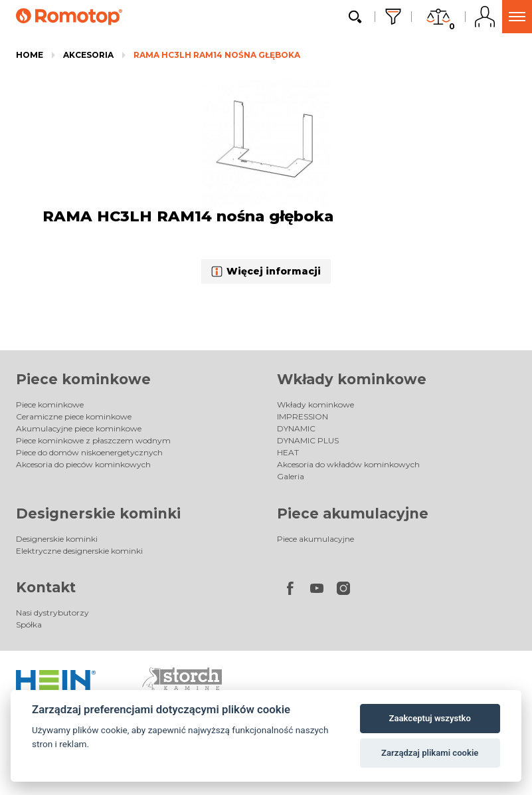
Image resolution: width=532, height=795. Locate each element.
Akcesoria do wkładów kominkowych (348, 464)
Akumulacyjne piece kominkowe (79, 428)
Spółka (29, 625)
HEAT (288, 452)
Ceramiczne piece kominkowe (74, 416)
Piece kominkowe (83, 379)
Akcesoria (88, 55)
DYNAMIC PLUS (308, 440)
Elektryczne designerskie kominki (79, 551)
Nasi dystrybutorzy (52, 613)
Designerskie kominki (98, 513)
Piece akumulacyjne (353, 513)
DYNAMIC (296, 428)
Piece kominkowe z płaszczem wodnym (93, 440)
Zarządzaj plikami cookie (430, 753)
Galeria (291, 476)
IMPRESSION (303, 416)
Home (30, 55)
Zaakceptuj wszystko (430, 718)
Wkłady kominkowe (352, 379)
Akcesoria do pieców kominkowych (83, 464)
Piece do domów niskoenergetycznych (89, 452)
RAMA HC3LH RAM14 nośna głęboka (217, 55)
